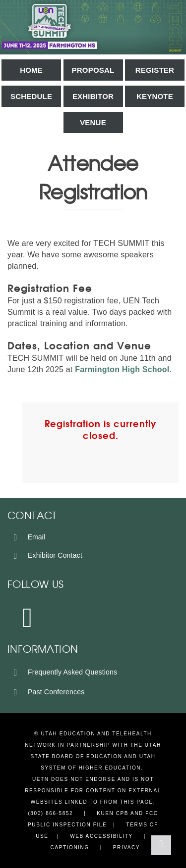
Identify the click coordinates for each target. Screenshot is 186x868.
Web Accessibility (101, 836)
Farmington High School (122, 369)
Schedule (31, 96)
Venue (93, 122)
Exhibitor (93, 96)
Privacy (126, 847)
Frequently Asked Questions (63, 672)
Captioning (70, 847)
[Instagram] (29, 617)
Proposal (93, 70)
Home (31, 70)
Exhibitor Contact (46, 555)
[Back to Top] (161, 845)
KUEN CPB (113, 813)
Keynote (155, 96)
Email (28, 537)
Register (155, 70)
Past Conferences (47, 692)
